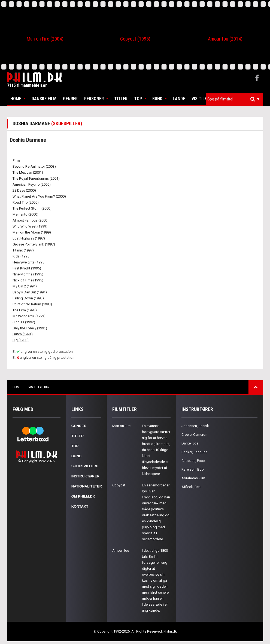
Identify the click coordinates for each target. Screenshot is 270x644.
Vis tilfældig (205, 99)
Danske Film (44, 99)
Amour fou (121, 551)
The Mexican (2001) (28, 172)
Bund (157, 99)
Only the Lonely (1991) (30, 328)
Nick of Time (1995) (28, 280)
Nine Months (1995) (28, 274)
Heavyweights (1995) (29, 262)
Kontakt (80, 506)
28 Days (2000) (24, 190)
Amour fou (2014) (225, 39)
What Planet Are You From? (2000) (39, 196)
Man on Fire (121, 426)
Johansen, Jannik (195, 426)
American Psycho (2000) (32, 184)
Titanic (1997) (23, 250)
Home (16, 99)
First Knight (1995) (27, 268)
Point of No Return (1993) (32, 304)
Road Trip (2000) (26, 202)
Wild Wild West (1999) (30, 226)
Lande (179, 99)
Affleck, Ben (191, 487)
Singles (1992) (24, 322)
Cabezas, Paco (193, 461)
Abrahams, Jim (193, 478)
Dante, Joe (190, 443)
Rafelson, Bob (193, 469)
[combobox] (235, 99)
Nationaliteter (87, 486)
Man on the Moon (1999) (32, 232)
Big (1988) (21, 340)
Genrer (70, 99)
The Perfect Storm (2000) (32, 208)
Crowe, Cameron (194, 435)
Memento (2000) (25, 214)
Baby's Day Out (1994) (30, 292)
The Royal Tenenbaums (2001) (36, 178)
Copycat (119, 485)
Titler (121, 99)
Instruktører (85, 476)
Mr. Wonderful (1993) (29, 316)
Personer (94, 99)
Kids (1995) (22, 256)
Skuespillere (85, 466)
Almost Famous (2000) (31, 220)
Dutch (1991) (23, 334)
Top (138, 99)
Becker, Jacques (194, 452)
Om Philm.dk (83, 496)
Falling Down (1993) (28, 298)
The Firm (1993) (25, 310)
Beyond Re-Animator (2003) (34, 166)
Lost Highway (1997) (29, 238)
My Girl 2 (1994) (25, 286)
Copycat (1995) (135, 39)
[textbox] (236, 99)
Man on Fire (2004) (45, 39)
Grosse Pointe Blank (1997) (34, 244)
